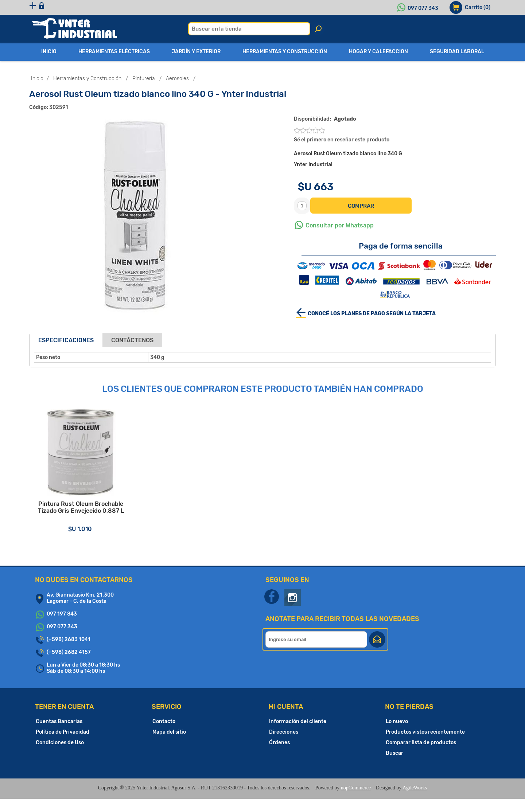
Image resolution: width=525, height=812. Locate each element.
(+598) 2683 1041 (69, 653)
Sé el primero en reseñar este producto (342, 140)
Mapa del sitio (169, 745)
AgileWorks (415, 801)
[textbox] (249, 29)
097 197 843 (62, 627)
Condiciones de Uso (60, 756)
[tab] (66, 340)
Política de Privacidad (63, 745)
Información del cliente (298, 735)
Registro (48, 7)
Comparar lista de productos (421, 756)
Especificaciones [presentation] (66, 340)
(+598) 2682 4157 (69, 665)
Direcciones (284, 745)
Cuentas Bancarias (59, 735)
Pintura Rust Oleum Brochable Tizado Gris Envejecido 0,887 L (87, 523)
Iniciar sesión (90, 7)
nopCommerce (356, 801)
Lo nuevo (397, 735)
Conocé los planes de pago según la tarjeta (372, 314)
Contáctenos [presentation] (132, 340)
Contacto (164, 735)
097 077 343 (423, 8)
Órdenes (279, 756)
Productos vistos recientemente (425, 745)
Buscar (394, 766)
